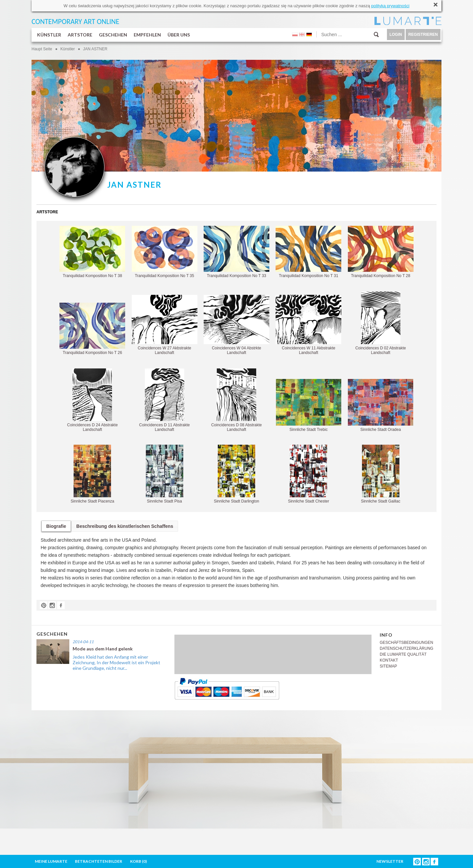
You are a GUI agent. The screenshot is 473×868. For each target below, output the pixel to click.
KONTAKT (389, 660)
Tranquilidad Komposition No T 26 (92, 329)
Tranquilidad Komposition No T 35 (165, 252)
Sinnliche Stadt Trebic (309, 405)
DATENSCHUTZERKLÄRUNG (406, 648)
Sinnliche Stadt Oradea (381, 405)
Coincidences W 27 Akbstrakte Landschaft (165, 325)
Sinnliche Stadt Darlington (236, 474)
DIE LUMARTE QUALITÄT (403, 654)
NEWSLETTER (390, 861)
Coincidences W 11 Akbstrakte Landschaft (308, 325)
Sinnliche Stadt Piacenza (92, 474)
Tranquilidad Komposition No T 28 (381, 252)
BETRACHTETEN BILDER (99, 861)
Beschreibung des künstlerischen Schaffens (125, 526)
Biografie (56, 526)
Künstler (68, 49)
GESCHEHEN (113, 35)
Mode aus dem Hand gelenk (103, 649)
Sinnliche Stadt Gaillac (381, 474)
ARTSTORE (80, 35)
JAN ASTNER (95, 49)
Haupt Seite (42, 49)
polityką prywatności (390, 6)
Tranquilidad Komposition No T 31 (308, 252)
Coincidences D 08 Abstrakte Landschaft (236, 400)
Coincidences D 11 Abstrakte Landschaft (165, 400)
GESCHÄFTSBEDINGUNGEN (406, 643)
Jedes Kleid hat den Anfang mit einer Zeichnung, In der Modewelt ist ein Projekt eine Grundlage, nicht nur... (116, 662)
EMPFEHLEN (147, 35)
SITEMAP (388, 666)
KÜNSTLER (49, 35)
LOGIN (396, 35)
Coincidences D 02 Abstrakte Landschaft (381, 323)
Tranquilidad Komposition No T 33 (236, 252)
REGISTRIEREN (423, 35)
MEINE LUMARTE (51, 861)
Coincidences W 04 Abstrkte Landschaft (236, 325)
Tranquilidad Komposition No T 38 (92, 252)
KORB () (138, 861)
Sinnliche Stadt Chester (309, 474)
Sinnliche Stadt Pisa (165, 474)
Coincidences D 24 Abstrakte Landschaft (92, 400)
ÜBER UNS (179, 35)
